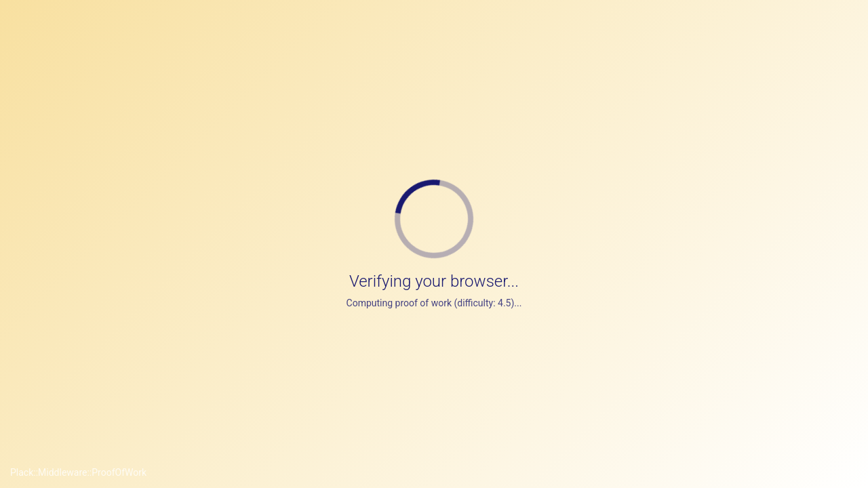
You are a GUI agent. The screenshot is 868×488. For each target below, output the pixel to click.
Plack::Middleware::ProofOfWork (78, 472)
